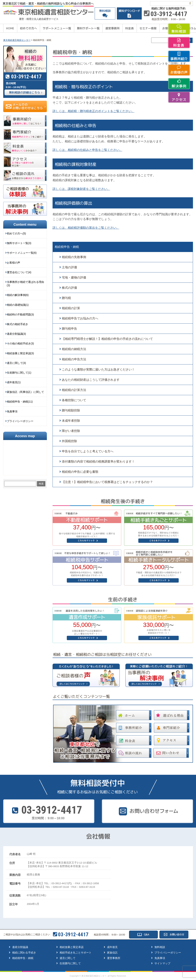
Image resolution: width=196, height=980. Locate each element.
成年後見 (112, 947)
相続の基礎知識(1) (18, 305)
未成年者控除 (71, 421)
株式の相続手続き (17, 324)
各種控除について (74, 400)
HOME (10, 28)
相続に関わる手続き (24, 953)
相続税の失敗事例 (74, 257)
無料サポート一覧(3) (19, 243)
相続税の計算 (71, 308)
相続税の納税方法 (74, 349)
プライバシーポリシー (20, 421)
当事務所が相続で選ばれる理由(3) (25, 284)
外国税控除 (69, 441)
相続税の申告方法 (74, 359)
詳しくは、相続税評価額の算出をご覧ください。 (86, 228)
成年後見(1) (14, 382)
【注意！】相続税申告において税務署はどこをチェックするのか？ (107, 482)
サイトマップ (162, 963)
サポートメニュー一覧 (57, 28)
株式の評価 (69, 288)
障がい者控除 (71, 431)
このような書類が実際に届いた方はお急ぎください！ (98, 369)
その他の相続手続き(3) (20, 343)
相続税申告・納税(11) (20, 402)
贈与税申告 (69, 329)
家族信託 (112, 953)
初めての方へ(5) (16, 233)
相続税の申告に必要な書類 (80, 472)
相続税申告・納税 (67, 247)
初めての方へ (28, 28)
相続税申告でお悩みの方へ (80, 318)
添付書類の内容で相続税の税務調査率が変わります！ (98, 462)
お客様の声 (13, 263)
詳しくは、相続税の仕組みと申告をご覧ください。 (87, 150)
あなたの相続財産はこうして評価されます (91, 380)
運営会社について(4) (19, 272)
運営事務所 (112, 28)
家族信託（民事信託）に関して (25, 392)
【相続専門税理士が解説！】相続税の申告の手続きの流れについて (107, 339)
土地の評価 (69, 267)
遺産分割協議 (20, 947)
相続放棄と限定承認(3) (20, 353)
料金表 (129, 28)
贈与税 (66, 298)
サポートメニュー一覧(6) (22, 253)
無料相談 (160, 947)
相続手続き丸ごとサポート (76, 953)
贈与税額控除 (71, 410)
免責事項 (12, 411)
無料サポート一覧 (88, 28)
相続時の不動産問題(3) (20, 314)
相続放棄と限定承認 (72, 947)
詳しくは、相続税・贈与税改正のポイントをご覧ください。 (94, 111)
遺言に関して (68, 958)
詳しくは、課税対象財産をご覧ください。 (81, 189)
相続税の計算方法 (74, 390)
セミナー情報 (148, 28)
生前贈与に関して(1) (19, 373)
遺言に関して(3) (16, 363)
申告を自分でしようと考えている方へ (88, 451)
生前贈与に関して (70, 963)
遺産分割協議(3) (16, 334)
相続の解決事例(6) (18, 295)
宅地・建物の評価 (74, 277)
